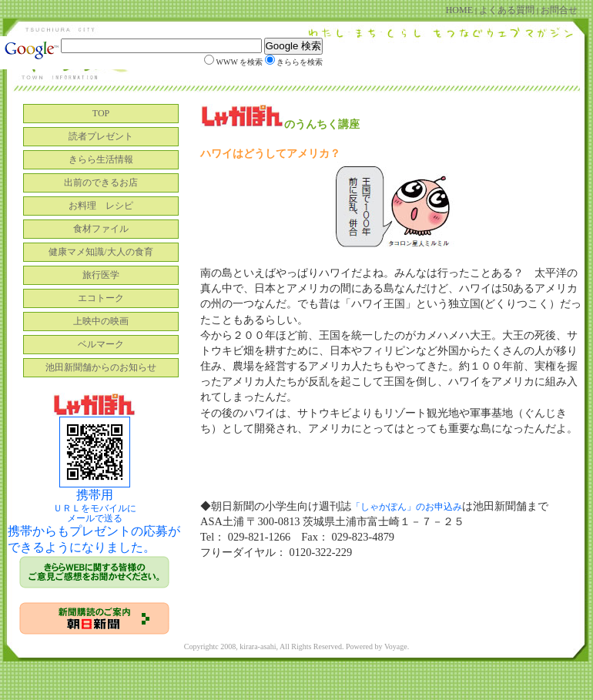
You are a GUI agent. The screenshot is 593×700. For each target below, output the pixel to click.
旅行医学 (101, 275)
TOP (101, 113)
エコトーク (101, 298)
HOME (461, 10)
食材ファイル (101, 229)
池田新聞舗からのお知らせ (101, 367)
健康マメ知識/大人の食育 (101, 252)
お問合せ (558, 10)
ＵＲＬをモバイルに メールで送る (95, 513)
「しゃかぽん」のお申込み (407, 507)
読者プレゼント (101, 136)
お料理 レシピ (101, 206)
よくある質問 (507, 10)
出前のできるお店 (101, 183)
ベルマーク (101, 344)
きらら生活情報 (101, 159)
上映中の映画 (101, 321)
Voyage (396, 646)
